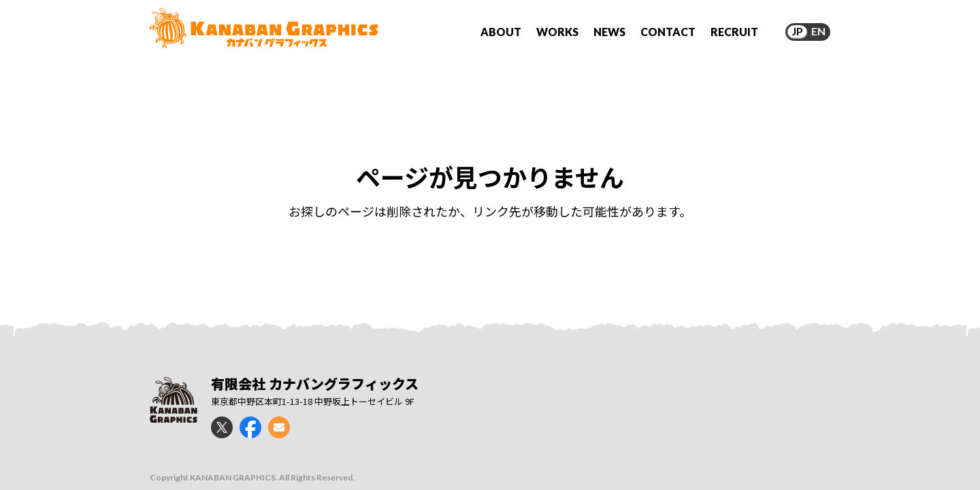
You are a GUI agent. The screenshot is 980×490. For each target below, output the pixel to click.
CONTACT (668, 32)
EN (818, 31)
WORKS (557, 32)
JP (797, 31)
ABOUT (501, 32)
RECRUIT (734, 32)
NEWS (609, 32)
